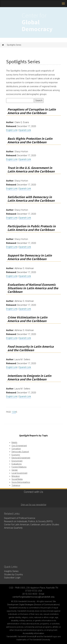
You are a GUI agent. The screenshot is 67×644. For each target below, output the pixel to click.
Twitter (29, 498)
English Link (12, 130)
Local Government (19, 473)
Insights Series (11, 571)
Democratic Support (20, 452)
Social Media (17, 479)
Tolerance (16, 485)
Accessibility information (33, 633)
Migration (16, 476)
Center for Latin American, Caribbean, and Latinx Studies (32, 524)
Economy (16, 455)
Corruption (16, 449)
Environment (17, 461)
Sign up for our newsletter (34, 505)
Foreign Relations (19, 467)
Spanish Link (25, 130)
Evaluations (17, 464)
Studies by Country (13, 574)
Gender (15, 470)
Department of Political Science (20, 518)
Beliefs (14, 442)
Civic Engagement (19, 446)
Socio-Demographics (21, 482)
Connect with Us (33, 492)
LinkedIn (37, 498)
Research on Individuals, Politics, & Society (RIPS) (28, 521)
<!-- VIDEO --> (33, 547)
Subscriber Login (12, 578)
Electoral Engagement (21, 458)
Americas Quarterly (13, 528)
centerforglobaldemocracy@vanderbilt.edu (33, 597)
